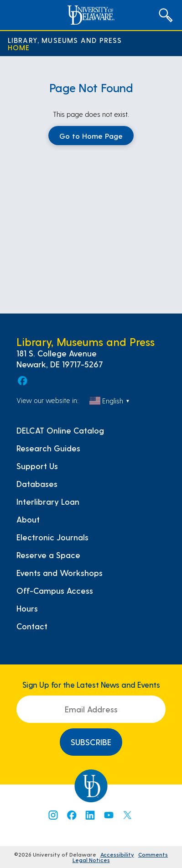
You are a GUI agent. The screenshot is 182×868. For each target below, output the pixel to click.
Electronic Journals (52, 537)
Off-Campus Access (55, 591)
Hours (27, 608)
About (28, 519)
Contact (32, 626)
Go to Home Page (91, 136)
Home (19, 47)
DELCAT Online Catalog (60, 430)
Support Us (37, 466)
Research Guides (48, 448)
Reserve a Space (48, 555)
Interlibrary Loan (48, 502)
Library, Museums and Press (65, 40)
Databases (37, 484)
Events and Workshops (60, 573)
